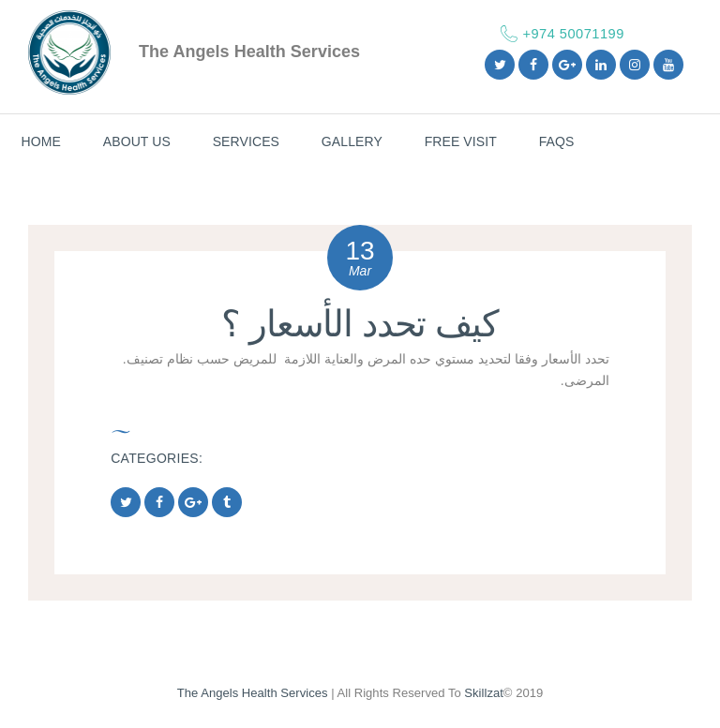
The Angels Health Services (253, 693)
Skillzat (484, 693)
